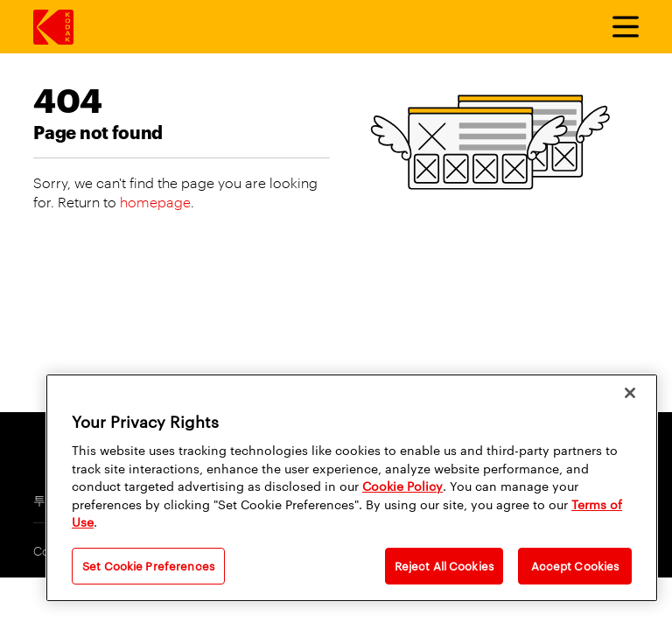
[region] (352, 488)
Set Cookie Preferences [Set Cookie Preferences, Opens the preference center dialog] (148, 565)
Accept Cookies (575, 565)
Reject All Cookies (444, 565)
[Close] (630, 393)
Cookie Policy (402, 486)
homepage (155, 202)
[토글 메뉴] (618, 27)
